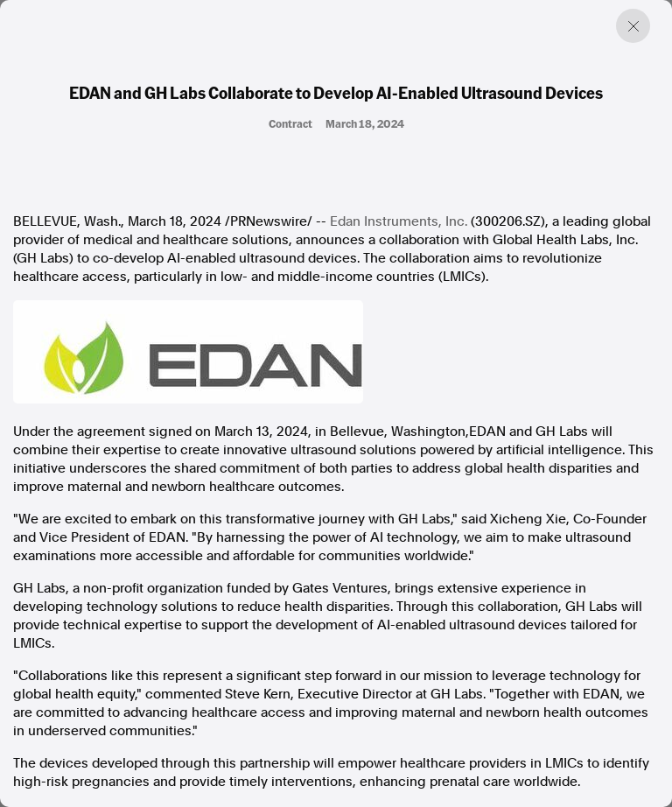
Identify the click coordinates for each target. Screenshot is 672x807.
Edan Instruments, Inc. (399, 221)
